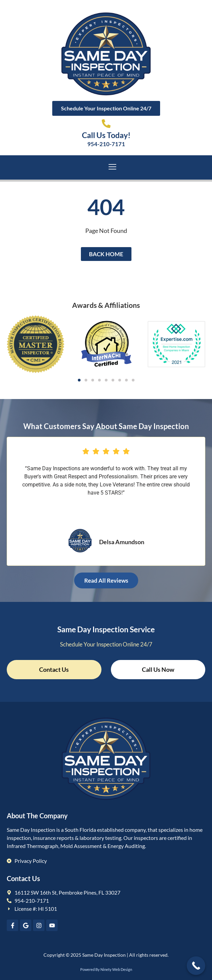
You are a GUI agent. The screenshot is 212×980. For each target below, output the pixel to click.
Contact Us (54, 669)
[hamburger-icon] (112, 168)
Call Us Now (158, 669)
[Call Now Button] (196, 966)
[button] (79, 380)
